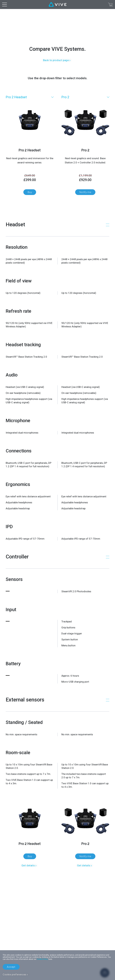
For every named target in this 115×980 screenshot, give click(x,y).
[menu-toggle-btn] (4, 4)
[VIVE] (58, 4)
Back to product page (56, 60)
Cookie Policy (42, 959)
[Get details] (30, 826)
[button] (57, 225)
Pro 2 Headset (16, 97)
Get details (28, 865)
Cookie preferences (15, 974)
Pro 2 (65, 97)
